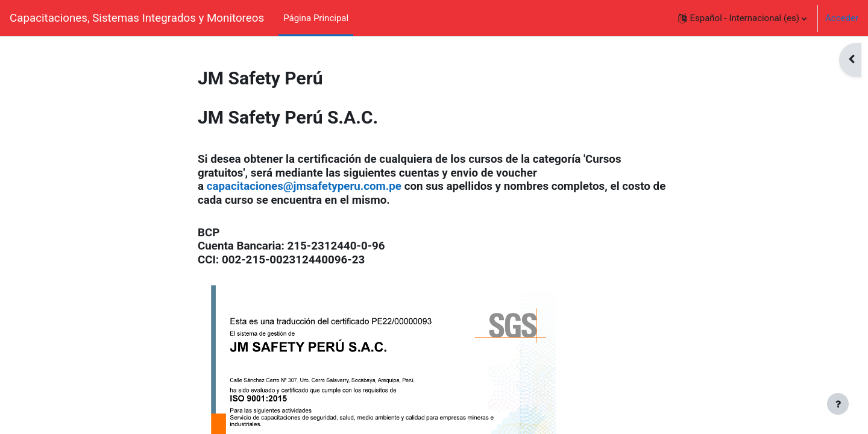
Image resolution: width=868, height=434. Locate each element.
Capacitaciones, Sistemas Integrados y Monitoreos (137, 18)
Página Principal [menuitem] (316, 18)
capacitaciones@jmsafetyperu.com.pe (304, 186)
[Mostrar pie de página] (838, 404)
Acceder (842, 18)
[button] (742, 18)
